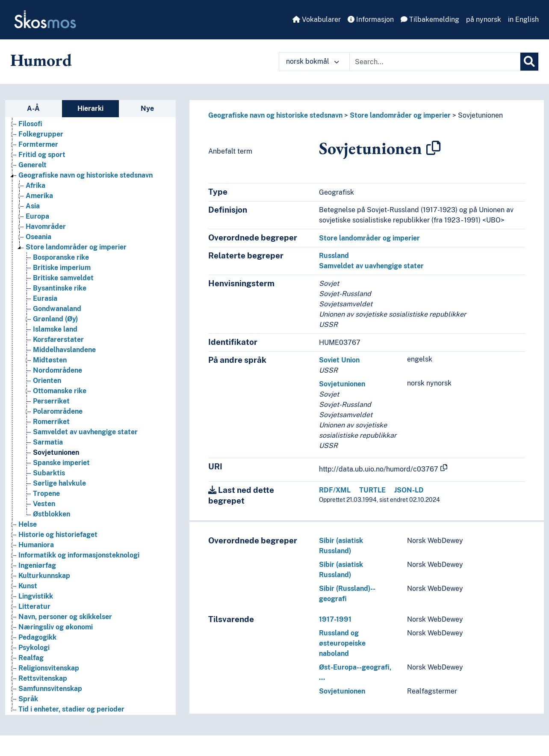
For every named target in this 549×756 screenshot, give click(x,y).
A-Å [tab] (33, 108)
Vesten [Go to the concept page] (44, 504)
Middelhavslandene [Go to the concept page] (64, 350)
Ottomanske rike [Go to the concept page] (60, 391)
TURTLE (372, 490)
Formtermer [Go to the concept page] (38, 144)
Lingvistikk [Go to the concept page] (36, 596)
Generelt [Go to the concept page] (32, 165)
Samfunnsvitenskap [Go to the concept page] (50, 689)
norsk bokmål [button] (313, 61)
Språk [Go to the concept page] (28, 699)
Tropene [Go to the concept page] (46, 494)
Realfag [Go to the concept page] (31, 658)
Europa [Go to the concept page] (37, 216)
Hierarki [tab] (90, 108)
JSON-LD (409, 490)
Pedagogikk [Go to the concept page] (37, 637)
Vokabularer (317, 19)
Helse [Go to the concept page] (28, 524)
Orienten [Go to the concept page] (47, 381)
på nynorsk (484, 19)
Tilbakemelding (430, 19)
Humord (41, 60)
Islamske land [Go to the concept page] (55, 329)
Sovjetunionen (480, 115)
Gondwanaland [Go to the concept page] (57, 309)
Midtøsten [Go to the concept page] (50, 360)
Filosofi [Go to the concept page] (30, 124)
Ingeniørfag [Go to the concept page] (37, 565)
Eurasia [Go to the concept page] (45, 298)
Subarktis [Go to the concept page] (49, 473)
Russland (334, 256)
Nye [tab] (147, 108)
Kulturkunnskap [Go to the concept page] (44, 576)
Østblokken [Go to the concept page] (52, 514)
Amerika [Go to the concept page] (39, 196)
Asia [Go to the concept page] (33, 206)
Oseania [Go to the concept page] (38, 237)
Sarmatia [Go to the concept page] (48, 442)
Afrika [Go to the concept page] (35, 185)
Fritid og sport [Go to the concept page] (42, 155)
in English (523, 19)
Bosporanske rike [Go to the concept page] (61, 257)
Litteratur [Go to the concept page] (34, 606)
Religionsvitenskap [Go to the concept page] (49, 668)
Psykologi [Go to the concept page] (34, 648)
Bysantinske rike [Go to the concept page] (60, 288)
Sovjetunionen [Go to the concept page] (56, 452)
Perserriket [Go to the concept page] (51, 401)
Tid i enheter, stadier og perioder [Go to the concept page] (71, 709)
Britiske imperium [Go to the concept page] (62, 268)
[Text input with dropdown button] (435, 62)
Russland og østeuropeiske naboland (342, 643)
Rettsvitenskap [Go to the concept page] (43, 678)
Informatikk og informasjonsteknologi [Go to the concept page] (79, 555)
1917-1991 (335, 619)
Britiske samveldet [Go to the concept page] (63, 278)
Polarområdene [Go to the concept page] (58, 411)
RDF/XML (335, 490)
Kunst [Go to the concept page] (28, 586)
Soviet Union (339, 360)
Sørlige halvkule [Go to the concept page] (59, 483)
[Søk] (529, 62)
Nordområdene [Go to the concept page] (58, 370)
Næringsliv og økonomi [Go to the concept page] (56, 627)
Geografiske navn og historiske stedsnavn (275, 115)
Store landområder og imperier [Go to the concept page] (76, 247)
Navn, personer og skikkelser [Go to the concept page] (65, 617)
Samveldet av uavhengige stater (371, 266)
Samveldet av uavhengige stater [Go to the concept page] (85, 432)
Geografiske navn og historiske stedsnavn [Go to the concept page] (86, 175)
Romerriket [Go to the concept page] (51, 422)
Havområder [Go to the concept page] (46, 227)
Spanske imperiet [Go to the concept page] (61, 463)
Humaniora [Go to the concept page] (36, 545)
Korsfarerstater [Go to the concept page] (58, 339)
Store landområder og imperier (400, 115)
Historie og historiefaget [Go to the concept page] (58, 535)
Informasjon (371, 19)
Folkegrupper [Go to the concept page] (41, 134)
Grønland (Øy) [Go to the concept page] (55, 319)
